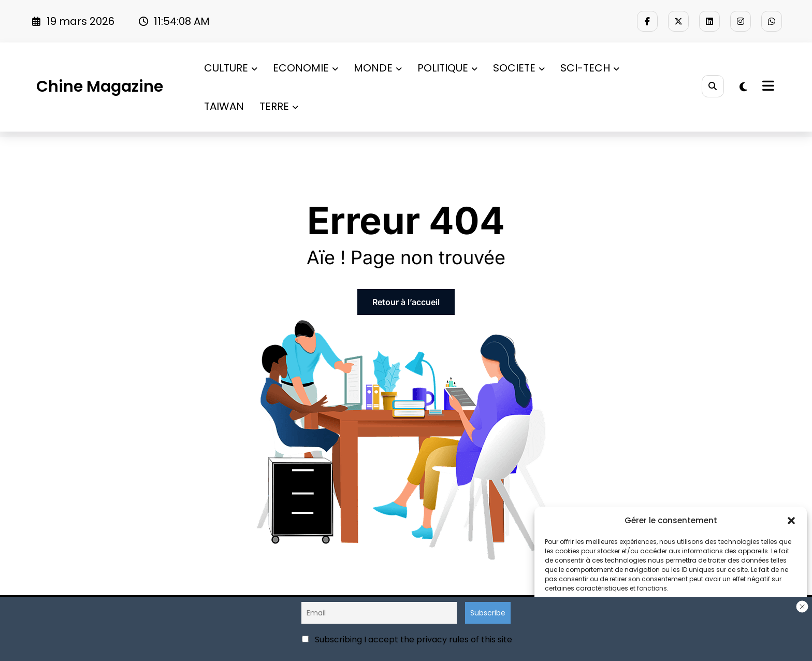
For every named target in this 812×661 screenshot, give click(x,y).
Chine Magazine (100, 87)
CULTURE (231, 68)
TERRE (279, 106)
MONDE (378, 68)
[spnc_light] (743, 87)
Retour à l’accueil (406, 302)
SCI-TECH (590, 68)
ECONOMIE (306, 68)
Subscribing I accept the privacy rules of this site (407, 640)
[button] (791, 521)
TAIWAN (224, 106)
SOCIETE (519, 68)
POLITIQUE (447, 68)
